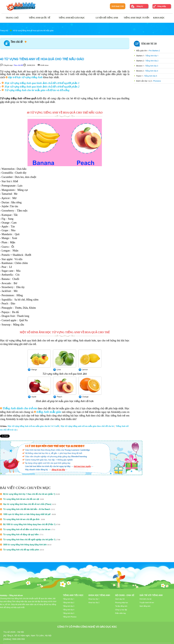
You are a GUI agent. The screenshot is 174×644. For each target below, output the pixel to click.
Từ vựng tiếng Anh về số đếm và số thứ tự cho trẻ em (27, 529)
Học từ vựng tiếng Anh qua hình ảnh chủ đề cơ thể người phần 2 (42, 87)
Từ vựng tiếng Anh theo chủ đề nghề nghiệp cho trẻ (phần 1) (29, 540)
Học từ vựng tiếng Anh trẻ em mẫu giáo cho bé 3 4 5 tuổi (33, 426)
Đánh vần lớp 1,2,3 (144, 81)
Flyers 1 (140, 76)
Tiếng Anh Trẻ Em (149, 44)
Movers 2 (140, 71)
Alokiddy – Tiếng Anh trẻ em (11, 595)
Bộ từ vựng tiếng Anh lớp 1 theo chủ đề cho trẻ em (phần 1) (29, 494)
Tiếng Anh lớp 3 (152, 66)
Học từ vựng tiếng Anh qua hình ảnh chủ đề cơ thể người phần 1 (42, 83)
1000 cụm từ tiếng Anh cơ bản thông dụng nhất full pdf (27, 514)
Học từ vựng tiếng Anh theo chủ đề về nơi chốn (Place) (27, 504)
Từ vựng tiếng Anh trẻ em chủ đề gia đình (22, 519)
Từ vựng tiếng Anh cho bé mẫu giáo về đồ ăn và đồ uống (37, 90)
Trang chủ (4, 31)
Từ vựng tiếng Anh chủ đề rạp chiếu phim (21, 550)
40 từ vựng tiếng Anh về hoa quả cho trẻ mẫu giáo (33, 31)
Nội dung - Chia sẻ (125, 595)
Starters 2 (140, 61)
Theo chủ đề (19, 42)
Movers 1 (140, 66)
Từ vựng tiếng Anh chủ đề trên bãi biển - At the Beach (27, 509)
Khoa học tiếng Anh (99, 595)
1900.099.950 (18, 639)
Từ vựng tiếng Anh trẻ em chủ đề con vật (21, 499)
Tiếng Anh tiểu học (73, 595)
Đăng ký (140, 6)
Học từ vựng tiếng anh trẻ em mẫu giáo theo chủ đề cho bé (87, 426)
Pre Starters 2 (154, 51)
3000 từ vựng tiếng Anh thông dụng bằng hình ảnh (25, 545)
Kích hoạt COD (118, 6)
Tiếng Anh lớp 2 (152, 61)
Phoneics (157, 81)
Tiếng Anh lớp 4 (152, 71)
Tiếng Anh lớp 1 (152, 56)
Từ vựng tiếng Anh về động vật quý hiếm (21, 534)
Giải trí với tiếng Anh (151, 595)
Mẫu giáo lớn (142, 51)
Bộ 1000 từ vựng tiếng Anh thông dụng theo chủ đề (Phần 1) (29, 524)
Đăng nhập (162, 6)
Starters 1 (140, 56)
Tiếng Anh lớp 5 (151, 76)
